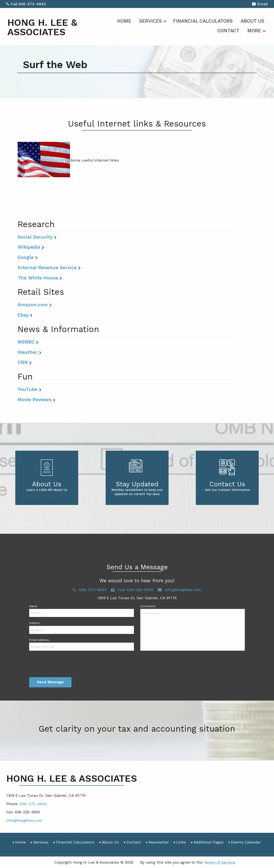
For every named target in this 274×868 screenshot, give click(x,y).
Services (151, 21)
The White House (38, 278)
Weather (28, 352)
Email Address (39, 640)
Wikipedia (29, 247)
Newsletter (159, 842)
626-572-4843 (32, 4)
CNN (23, 362)
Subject (34, 623)
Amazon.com (33, 305)
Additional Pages (208, 842)
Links (181, 842)
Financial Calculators (203, 21)
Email (260, 5)
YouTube (28, 389)
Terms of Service (219, 862)
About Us (253, 21)
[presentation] (61, 665)
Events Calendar (246, 842)
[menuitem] (124, 20)
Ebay (23, 315)
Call (12, 4)
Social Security (35, 237)
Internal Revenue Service (47, 268)
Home (124, 21)
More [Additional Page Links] (254, 31)
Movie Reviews (35, 400)
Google (26, 257)
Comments (148, 606)
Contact (228, 31)
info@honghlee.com (180, 590)
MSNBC (26, 342)
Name (33, 606)
